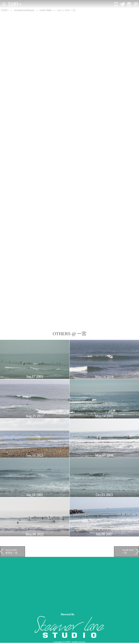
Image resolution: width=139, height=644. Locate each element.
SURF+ (5, 10)
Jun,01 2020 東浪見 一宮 (11, 551)
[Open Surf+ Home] (16, 4)
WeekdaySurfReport (24, 10)
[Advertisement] (69, 584)
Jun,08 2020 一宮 (128, 551)
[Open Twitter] (123, 4)
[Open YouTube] (116, 4)
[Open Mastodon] (136, 4)
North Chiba (45, 10)
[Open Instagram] (129, 4)
